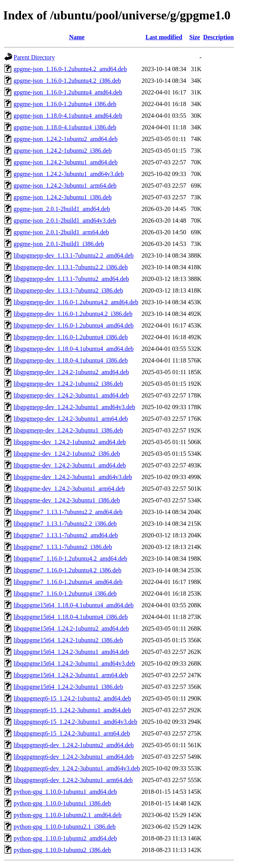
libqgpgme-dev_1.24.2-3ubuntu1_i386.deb (67, 500)
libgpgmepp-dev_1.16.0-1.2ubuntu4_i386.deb (71, 337)
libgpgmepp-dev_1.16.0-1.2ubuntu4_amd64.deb (74, 325)
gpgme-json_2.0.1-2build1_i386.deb (59, 244)
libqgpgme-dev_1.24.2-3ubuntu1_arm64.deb (69, 489)
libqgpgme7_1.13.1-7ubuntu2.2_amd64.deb (68, 512)
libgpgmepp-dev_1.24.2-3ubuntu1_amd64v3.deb (74, 407)
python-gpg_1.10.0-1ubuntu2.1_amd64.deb (68, 815)
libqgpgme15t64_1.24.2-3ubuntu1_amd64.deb (71, 652)
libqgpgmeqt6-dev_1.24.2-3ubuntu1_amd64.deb (74, 757)
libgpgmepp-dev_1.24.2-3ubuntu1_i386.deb (68, 430)
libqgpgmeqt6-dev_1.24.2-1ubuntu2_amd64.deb (74, 745)
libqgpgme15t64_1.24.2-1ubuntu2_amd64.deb (71, 628)
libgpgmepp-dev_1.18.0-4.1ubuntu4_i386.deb (71, 360)
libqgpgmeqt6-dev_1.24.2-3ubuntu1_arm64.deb (73, 780)
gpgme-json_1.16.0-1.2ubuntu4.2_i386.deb (67, 81)
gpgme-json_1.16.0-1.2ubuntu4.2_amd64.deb (70, 69)
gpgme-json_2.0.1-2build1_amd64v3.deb (65, 220)
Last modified (164, 37)
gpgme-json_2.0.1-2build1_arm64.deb (61, 232)
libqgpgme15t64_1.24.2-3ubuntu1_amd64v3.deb (74, 663)
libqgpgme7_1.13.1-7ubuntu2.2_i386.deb (65, 524)
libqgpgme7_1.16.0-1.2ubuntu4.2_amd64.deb (70, 559)
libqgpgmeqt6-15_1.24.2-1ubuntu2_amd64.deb (72, 698)
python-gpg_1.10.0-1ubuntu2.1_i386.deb (65, 827)
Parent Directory (34, 57)
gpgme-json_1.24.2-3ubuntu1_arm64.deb (65, 186)
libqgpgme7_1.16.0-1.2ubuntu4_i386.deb (65, 593)
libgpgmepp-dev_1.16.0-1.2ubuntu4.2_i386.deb (73, 314)
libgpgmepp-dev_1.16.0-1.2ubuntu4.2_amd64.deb (76, 302)
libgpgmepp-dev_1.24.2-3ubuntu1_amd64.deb (71, 395)
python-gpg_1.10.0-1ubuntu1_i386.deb (62, 803)
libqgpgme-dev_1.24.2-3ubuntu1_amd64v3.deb (73, 477)
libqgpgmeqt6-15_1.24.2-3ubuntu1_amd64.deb (72, 710)
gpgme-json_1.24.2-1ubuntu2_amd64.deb (66, 139)
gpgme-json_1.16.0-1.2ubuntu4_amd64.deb (68, 92)
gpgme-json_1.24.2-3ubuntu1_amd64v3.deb (69, 174)
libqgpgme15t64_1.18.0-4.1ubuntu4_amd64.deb (74, 605)
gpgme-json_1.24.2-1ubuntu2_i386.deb (63, 151)
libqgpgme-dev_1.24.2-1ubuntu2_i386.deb (67, 454)
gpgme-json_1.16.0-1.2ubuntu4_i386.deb (65, 104)
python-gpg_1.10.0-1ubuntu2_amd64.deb (65, 838)
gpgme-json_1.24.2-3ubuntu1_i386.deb (63, 197)
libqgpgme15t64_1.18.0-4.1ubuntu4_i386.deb (71, 617)
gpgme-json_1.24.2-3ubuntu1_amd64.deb (66, 162)
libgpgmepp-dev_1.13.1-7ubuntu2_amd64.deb (71, 279)
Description (218, 37)
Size (195, 37)
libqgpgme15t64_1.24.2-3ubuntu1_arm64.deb (71, 675)
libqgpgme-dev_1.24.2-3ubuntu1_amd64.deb (70, 465)
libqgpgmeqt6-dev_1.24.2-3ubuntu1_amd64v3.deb (77, 768)
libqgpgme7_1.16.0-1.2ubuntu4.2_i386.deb (68, 570)
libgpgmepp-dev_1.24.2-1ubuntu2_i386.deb (68, 384)
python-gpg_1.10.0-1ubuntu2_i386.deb (62, 850)
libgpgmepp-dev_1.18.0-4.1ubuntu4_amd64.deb (74, 349)
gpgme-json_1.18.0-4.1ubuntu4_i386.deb (65, 127)
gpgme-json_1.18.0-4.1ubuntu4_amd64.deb (68, 116)
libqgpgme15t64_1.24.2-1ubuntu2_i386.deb (68, 640)
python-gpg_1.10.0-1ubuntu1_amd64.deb (65, 792)
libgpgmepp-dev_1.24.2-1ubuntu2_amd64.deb (71, 372)
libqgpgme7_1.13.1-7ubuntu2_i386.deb (63, 547)
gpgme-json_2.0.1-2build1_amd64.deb (62, 209)
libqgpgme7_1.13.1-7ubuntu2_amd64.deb (66, 535)
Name (77, 37)
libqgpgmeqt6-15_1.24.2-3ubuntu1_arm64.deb (72, 733)
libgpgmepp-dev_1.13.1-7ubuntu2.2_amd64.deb (74, 255)
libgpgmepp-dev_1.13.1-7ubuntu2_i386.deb (68, 290)
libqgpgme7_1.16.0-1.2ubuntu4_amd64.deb (68, 582)
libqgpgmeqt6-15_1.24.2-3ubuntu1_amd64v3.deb (75, 722)
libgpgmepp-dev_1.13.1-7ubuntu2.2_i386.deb (71, 267)
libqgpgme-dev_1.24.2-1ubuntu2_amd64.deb (70, 442)
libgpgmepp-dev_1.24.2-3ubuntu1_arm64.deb (71, 419)
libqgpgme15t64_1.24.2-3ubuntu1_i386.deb (68, 687)
